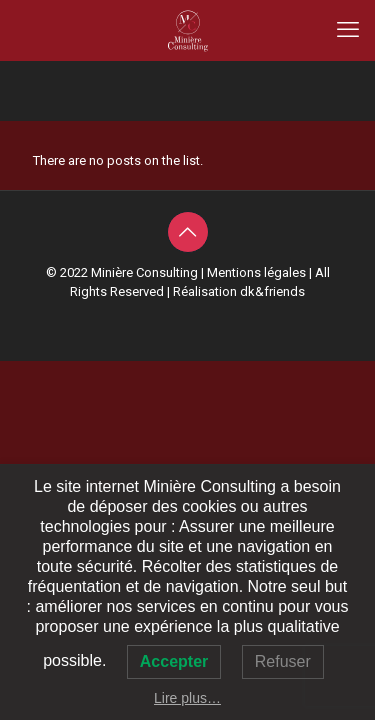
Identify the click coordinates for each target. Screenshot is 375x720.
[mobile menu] (348, 30)
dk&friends (272, 291)
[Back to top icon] (188, 232)
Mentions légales (256, 272)
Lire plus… (187, 698)
